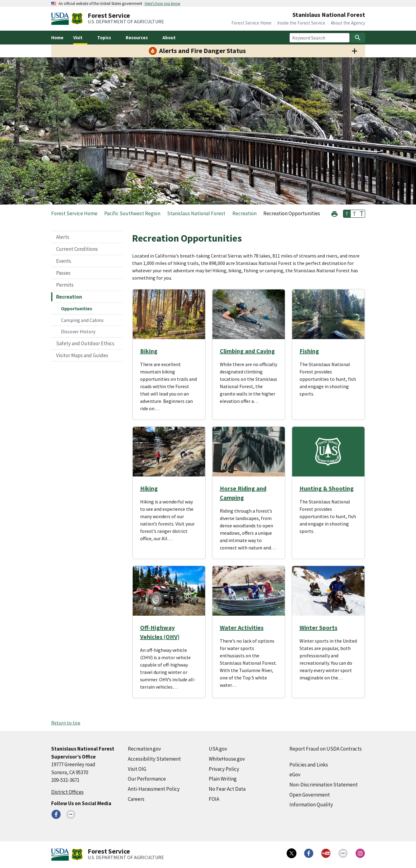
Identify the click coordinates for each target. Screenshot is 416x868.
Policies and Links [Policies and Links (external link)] (309, 765)
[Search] (358, 38)
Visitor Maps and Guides (82, 355)
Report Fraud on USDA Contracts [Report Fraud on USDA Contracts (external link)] (326, 749)
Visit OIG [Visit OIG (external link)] (137, 769)
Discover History (78, 331)
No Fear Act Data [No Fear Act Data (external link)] (227, 789)
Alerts (63, 237)
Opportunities (77, 308)
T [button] (347, 214)
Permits (65, 285)
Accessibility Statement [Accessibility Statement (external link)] (154, 759)
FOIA (214, 799)
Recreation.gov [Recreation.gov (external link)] (144, 749)
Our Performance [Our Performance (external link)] (147, 779)
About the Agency (348, 23)
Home (57, 38)
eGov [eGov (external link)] (295, 774)
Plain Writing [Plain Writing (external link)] (223, 779)
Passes (63, 273)
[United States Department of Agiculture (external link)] (61, 19)
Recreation (69, 297)
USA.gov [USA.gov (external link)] (218, 749)
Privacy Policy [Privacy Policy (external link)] (224, 769)
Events (64, 261)
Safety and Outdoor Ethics (85, 343)
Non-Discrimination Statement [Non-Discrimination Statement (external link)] (324, 785)
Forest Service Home (252, 23)
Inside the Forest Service (301, 23)
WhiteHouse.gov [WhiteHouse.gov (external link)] (227, 759)
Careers (136, 799)
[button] (334, 213)
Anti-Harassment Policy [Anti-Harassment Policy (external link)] (154, 789)
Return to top (66, 723)
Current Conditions (77, 249)
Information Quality (311, 805)
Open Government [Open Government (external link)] (310, 795)
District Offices (67, 792)
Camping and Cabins (82, 320)
